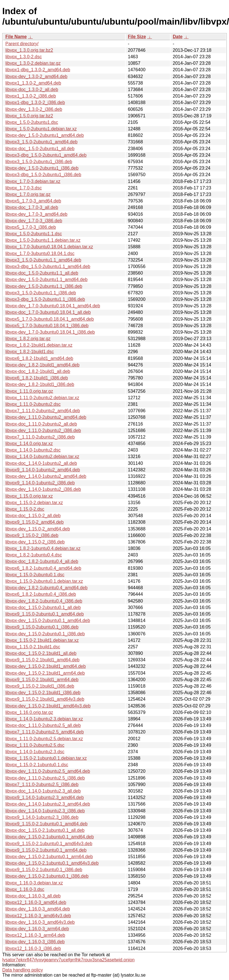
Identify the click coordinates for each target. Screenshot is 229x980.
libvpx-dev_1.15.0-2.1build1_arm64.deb (45, 673)
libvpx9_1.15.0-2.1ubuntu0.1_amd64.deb (46, 824)
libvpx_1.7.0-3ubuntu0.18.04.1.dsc (40, 253)
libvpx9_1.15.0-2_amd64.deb (34, 522)
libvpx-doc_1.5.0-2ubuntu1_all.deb (40, 149)
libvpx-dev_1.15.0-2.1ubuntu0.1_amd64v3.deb (52, 863)
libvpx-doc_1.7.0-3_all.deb (32, 207)
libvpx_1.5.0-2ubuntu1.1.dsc (34, 234)
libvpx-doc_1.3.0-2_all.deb (32, 89)
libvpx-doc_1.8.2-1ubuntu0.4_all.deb (42, 561)
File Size (137, 37)
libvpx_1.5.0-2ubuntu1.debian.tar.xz (41, 129)
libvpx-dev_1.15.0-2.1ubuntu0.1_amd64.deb (50, 837)
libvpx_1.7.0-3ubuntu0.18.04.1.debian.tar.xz (49, 247)
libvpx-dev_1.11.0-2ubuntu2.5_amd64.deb (48, 771)
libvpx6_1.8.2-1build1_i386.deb (37, 378)
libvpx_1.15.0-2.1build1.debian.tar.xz (42, 640)
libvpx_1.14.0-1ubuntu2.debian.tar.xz (42, 456)
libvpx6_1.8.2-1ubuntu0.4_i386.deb (41, 594)
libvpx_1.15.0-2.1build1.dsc (33, 647)
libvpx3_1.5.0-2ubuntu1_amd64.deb (41, 142)
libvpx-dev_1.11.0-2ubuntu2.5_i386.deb (45, 778)
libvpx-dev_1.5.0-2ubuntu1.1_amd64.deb (46, 279)
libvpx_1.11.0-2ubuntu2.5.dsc (35, 745)
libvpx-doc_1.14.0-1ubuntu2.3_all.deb (43, 791)
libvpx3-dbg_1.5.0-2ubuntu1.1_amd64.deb (48, 266)
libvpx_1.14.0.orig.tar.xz (29, 443)
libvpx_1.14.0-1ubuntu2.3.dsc (35, 752)
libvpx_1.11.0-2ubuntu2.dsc (33, 404)
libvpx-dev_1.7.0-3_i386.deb (34, 221)
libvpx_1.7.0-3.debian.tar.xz (33, 181)
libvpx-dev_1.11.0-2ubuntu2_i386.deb (43, 430)
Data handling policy (23, 970)
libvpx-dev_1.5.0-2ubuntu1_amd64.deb (45, 135)
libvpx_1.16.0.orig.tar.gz (29, 712)
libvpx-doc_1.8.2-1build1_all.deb (38, 371)
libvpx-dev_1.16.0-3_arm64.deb (37, 929)
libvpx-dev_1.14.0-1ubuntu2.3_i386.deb (45, 811)
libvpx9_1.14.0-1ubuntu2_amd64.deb (43, 470)
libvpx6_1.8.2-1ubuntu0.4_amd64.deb (43, 568)
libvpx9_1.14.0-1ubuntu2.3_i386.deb (42, 817)
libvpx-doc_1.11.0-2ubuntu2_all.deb (41, 424)
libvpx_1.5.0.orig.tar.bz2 (29, 116)
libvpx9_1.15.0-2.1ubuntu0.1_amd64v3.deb (49, 844)
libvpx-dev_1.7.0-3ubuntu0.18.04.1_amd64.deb (53, 306)
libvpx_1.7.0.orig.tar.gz (28, 194)
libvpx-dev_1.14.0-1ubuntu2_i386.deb (43, 489)
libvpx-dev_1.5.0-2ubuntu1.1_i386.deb (44, 286)
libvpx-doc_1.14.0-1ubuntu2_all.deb (41, 463)
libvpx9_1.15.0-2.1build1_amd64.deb (42, 660)
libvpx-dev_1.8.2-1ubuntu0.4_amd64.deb (46, 588)
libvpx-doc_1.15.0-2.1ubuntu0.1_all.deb (45, 830)
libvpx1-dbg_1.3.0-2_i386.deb (35, 102)
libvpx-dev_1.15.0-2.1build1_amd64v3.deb (48, 706)
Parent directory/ (22, 44)
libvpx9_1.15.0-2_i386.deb (32, 535)
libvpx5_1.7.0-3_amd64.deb (33, 201)
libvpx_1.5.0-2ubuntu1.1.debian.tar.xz (43, 240)
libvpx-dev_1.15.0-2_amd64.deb (38, 529)
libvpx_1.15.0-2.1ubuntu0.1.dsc (37, 765)
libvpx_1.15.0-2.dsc (25, 509)
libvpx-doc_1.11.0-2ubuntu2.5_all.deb (43, 725)
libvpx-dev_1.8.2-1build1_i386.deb (40, 384)
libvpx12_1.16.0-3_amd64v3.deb (38, 916)
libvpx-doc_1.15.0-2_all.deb (33, 516)
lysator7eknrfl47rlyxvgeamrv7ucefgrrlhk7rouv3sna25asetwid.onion (68, 960)
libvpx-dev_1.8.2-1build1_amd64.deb (42, 365)
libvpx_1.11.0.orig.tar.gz (29, 391)
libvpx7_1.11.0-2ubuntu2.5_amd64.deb (45, 732)
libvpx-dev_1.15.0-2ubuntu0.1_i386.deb (45, 634)
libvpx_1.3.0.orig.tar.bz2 (29, 50)
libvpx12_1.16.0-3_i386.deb (33, 948)
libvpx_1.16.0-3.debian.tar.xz (34, 883)
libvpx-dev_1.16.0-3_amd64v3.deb (40, 922)
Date (178, 37)
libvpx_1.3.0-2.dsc (24, 57)
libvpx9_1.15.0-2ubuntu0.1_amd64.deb (45, 614)
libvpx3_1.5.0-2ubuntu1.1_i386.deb (41, 293)
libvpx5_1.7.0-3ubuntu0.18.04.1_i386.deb (47, 326)
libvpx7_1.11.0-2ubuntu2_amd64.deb (43, 411)
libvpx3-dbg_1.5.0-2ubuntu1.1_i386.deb (45, 299)
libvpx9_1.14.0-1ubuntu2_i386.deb (40, 483)
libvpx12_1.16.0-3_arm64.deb (35, 935)
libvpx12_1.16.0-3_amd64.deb (36, 902)
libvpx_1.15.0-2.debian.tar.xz (34, 503)
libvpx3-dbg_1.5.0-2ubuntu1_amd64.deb (46, 155)
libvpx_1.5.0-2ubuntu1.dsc (32, 122)
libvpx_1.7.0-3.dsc (24, 188)
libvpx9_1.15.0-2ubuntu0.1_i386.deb (42, 627)
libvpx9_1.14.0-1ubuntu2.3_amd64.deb (45, 797)
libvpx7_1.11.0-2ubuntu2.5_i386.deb (42, 784)
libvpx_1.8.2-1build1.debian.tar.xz (39, 345)
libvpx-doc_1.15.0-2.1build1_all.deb (41, 653)
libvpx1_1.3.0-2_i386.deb (31, 96)
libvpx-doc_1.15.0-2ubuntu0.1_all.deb (43, 607)
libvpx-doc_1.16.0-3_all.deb (33, 896)
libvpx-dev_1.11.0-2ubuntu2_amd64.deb (46, 417)
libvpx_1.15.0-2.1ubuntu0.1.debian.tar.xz (46, 758)
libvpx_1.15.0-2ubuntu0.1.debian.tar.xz (44, 581)
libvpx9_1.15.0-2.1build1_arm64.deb (42, 680)
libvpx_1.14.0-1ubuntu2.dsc (33, 450)
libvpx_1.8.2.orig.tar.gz (28, 339)
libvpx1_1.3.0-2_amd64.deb (33, 83)
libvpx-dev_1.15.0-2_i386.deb (35, 542)
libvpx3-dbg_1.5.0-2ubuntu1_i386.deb (43, 175)
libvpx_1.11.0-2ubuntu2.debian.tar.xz (42, 398)
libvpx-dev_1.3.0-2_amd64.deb (36, 76)
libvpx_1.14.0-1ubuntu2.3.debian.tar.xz (44, 719)
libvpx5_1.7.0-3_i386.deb (31, 227)
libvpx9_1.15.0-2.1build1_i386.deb (40, 686)
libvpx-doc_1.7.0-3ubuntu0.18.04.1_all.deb (48, 312)
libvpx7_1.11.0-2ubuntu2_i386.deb (40, 437)
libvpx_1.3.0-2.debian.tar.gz (33, 63)
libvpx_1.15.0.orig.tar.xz (29, 496)
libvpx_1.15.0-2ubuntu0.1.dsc (35, 575)
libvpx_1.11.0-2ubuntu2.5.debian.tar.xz (44, 739)
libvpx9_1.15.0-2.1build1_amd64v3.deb (45, 699)
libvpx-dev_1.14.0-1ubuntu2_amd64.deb (46, 476)
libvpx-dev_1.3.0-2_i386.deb (34, 109)
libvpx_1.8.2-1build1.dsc (30, 352)
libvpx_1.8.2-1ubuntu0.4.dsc (34, 555)
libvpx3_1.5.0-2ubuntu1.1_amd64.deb (43, 260)
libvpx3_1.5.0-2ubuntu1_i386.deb (39, 162)
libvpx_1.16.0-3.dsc (25, 889)
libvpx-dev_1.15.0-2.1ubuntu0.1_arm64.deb (49, 857)
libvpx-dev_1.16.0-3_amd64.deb (38, 909)
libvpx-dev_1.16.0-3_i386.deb (35, 942)
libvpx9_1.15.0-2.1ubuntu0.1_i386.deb (44, 870)
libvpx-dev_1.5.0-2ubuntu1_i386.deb (42, 168)
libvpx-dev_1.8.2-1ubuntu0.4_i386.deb (44, 601)
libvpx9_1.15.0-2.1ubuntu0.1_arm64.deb (46, 850)
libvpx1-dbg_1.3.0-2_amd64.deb (38, 70)
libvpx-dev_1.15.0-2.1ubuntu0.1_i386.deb (47, 876)
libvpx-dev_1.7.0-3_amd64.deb (36, 214)
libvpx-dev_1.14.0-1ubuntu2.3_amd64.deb (48, 804)
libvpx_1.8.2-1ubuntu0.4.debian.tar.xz (43, 548)
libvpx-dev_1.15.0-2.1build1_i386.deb (43, 693)
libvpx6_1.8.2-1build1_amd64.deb (39, 358)
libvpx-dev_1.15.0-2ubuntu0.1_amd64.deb (48, 620)
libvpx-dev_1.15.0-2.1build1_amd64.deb (46, 666)
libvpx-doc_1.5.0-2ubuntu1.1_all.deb (42, 273)
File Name (16, 37)
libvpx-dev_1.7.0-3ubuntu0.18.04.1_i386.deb (50, 332)
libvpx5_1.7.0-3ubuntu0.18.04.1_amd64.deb (50, 319)
